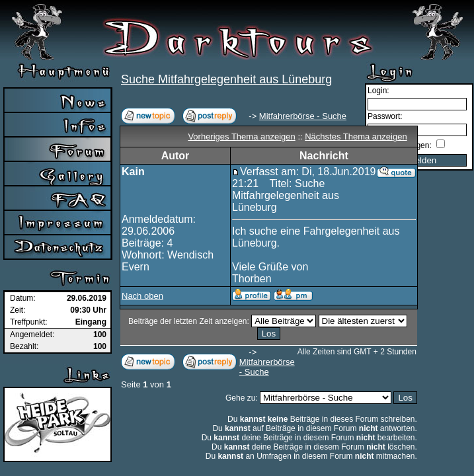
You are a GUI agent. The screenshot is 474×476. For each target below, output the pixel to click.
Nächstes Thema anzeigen (356, 137)
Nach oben (142, 296)
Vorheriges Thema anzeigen (241, 137)
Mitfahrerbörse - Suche (303, 116)
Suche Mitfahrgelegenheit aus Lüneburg (226, 79)
